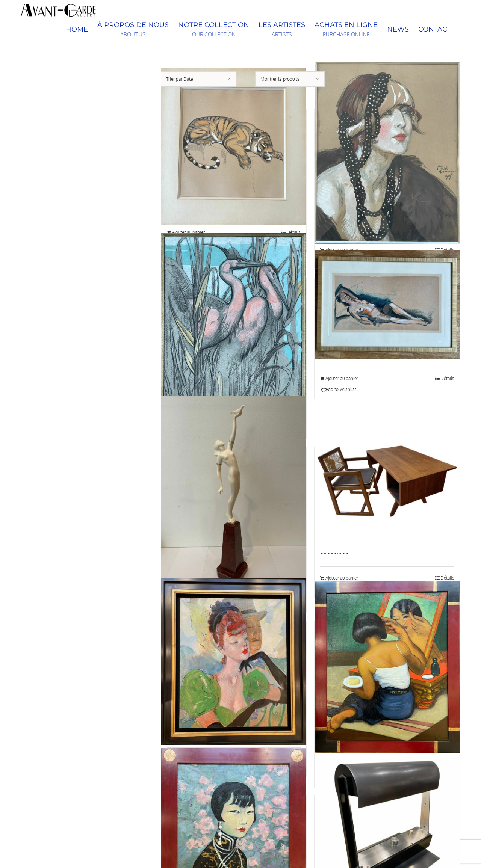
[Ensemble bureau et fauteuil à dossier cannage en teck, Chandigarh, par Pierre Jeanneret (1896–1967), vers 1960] (387, 481)
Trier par (180, 79)
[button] (353, 390)
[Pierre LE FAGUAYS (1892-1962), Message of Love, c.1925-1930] (234, 493)
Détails (447, 378)
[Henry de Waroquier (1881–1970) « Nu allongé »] (387, 304)
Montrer (280, 79)
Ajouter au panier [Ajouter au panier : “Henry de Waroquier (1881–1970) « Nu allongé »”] (342, 378)
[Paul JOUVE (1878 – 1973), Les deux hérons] (234, 324)
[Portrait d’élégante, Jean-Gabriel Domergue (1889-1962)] (387, 153)
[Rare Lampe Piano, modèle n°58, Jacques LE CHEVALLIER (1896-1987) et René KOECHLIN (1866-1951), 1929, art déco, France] (387, 830)
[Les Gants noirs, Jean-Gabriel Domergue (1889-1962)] (234, 662)
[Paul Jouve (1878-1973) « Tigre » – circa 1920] (234, 147)
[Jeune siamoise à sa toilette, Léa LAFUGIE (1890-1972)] (387, 667)
